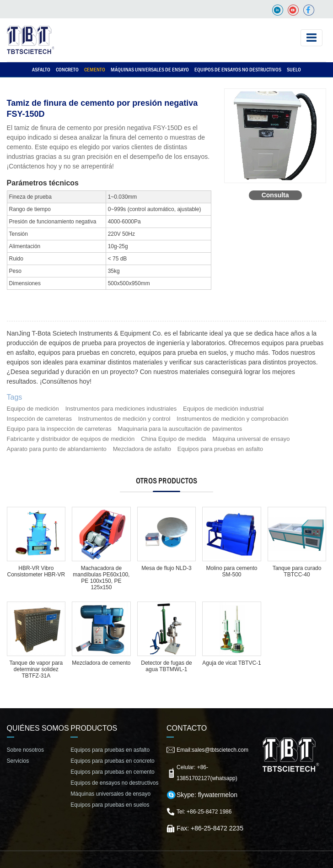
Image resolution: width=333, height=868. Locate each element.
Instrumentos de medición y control (124, 419)
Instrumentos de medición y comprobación (232, 419)
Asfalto (41, 70)
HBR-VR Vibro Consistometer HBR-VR (36, 571)
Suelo (294, 70)
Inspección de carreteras (39, 419)
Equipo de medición (33, 409)
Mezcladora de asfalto (142, 449)
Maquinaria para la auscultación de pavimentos (180, 429)
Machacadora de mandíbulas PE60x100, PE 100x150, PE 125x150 (101, 578)
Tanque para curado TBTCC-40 (297, 571)
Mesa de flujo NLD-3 (166, 568)
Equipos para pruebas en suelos (110, 805)
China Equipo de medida (173, 439)
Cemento (95, 70)
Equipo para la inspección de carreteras (59, 429)
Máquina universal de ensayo (251, 439)
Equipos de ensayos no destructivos (238, 70)
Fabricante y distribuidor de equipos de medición (71, 439)
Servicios (18, 761)
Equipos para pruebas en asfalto (220, 449)
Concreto (67, 70)
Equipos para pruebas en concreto (112, 761)
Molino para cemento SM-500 (231, 571)
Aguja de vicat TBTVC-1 (232, 663)
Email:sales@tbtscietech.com (212, 750)
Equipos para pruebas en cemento (112, 772)
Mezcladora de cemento (101, 663)
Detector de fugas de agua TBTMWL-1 (166, 666)
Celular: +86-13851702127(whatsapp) (207, 773)
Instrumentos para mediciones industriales (121, 409)
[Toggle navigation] (312, 38)
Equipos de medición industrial (223, 409)
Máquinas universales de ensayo (150, 70)
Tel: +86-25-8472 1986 (204, 812)
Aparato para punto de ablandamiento (57, 449)
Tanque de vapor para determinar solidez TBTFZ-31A (36, 669)
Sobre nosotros (25, 750)
